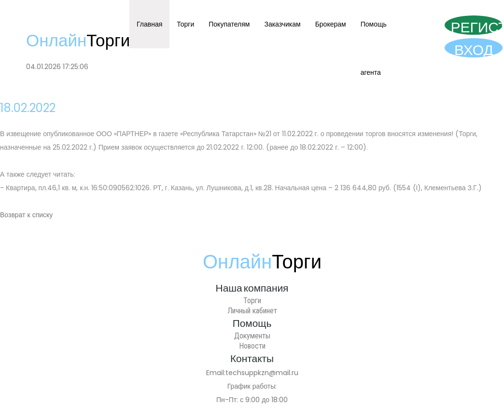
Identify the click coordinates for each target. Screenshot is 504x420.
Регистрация (476, 26)
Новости (252, 346)
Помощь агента (374, 48)
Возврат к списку (26, 215)
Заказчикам (282, 24)
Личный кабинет (252, 311)
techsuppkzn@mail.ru (262, 373)
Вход (474, 49)
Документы (252, 336)
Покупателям (229, 24)
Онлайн (78, 40)
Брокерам (331, 24)
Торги (185, 24)
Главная (149, 24)
